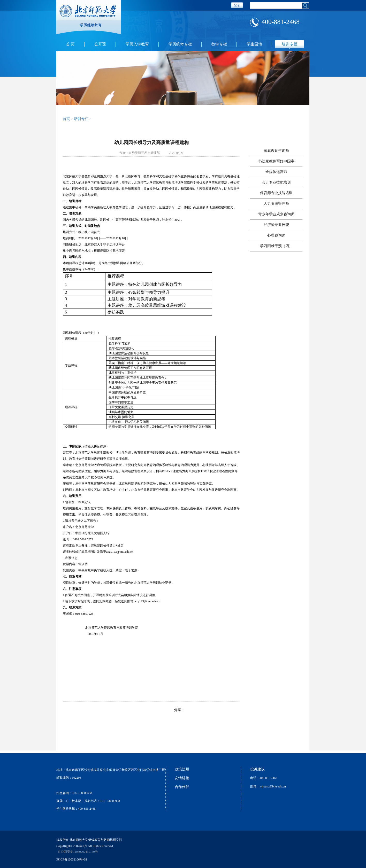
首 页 (70, 44)
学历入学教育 (137, 44)
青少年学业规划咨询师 (276, 214)
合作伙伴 (182, 787)
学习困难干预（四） (276, 246)
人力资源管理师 (276, 204)
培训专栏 (289, 44)
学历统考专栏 (180, 44)
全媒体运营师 (276, 172)
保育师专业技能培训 (276, 193)
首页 (66, 119)
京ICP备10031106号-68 (72, 859)
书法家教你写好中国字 (276, 161)
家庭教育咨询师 (276, 151)
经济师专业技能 (276, 225)
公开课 (100, 44)
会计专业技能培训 (276, 182)
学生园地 (254, 44)
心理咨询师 (276, 235)
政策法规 (182, 769)
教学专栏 (219, 44)
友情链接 (182, 778)
